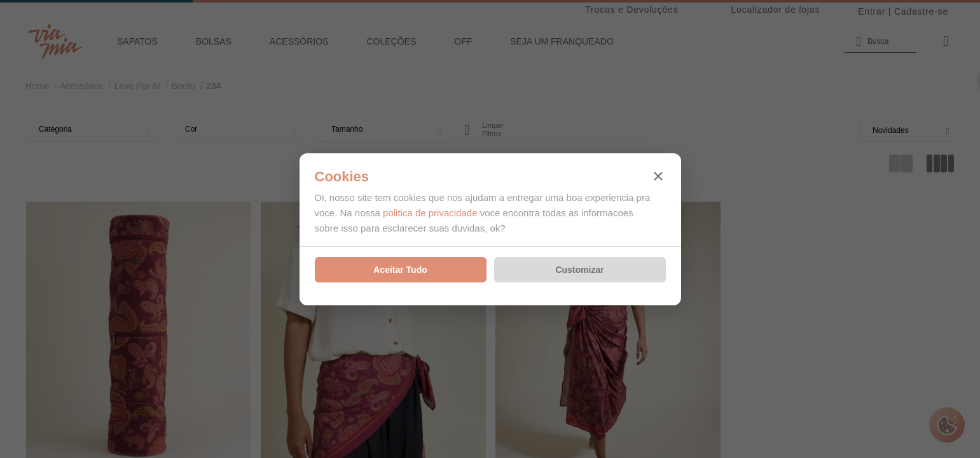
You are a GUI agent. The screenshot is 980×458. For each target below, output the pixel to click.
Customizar (579, 270)
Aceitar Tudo (400, 270)
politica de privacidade (430, 213)
